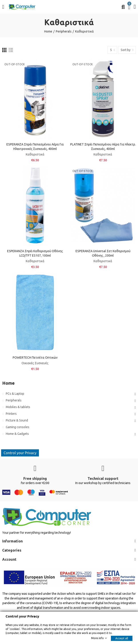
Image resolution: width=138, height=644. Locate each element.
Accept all (122, 638)
